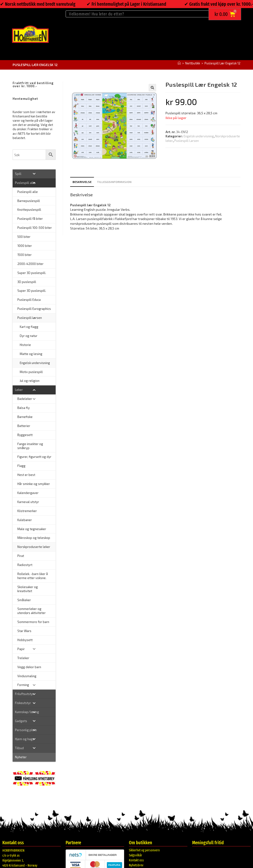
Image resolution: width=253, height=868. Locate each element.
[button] (152, 88)
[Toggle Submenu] (34, 174)
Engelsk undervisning (199, 136)
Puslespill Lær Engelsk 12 (222, 63)
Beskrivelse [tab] (82, 182)
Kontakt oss (136, 860)
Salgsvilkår (136, 855)
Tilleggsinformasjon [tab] (114, 182)
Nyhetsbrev (136, 865)
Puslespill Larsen (187, 141)
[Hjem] (179, 63)
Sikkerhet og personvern (144, 850)
